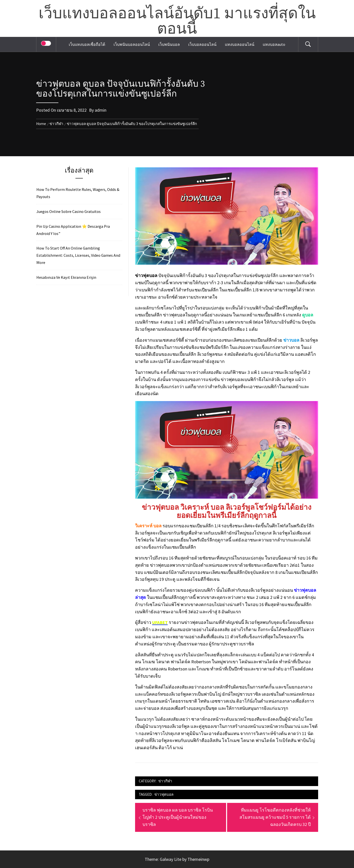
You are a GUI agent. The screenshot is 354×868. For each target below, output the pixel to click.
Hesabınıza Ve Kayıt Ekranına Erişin (66, 277)
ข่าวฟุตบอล (164, 794)
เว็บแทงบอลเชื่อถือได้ (87, 44)
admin (101, 110)
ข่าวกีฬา (165, 781)
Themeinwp (198, 859)
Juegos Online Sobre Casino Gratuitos (69, 211)
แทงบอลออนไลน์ (240, 44)
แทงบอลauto (274, 44)
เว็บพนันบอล (169, 44)
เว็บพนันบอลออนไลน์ (132, 44)
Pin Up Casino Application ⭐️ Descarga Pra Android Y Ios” (73, 230)
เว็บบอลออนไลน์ (202, 44)
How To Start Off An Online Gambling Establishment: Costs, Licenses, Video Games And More (78, 255)
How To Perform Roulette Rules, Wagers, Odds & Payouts (78, 193)
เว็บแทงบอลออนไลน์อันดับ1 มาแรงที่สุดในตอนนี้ (177, 22)
